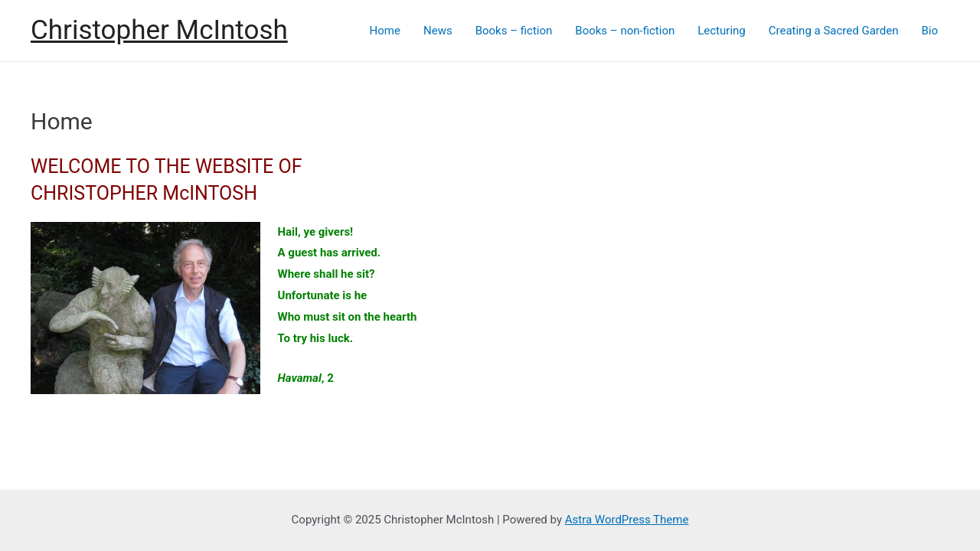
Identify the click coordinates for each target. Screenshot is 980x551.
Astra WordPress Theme (627, 520)
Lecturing (722, 31)
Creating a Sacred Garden (834, 31)
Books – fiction (514, 31)
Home (385, 31)
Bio (929, 31)
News (438, 31)
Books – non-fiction (625, 31)
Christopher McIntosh (159, 30)
